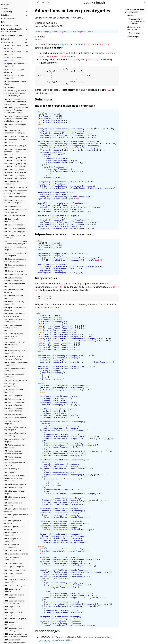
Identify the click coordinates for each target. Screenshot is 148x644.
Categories (9, 87)
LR (47, 260)
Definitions (131, 15)
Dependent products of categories (15, 248)
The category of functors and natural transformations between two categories (15, 93)
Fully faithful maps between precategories (13, 410)
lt (42, 386)
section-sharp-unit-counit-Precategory (59, 509)
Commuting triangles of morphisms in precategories (15, 171)
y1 (72, 148)
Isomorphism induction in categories (16, 510)
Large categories (12, 550)
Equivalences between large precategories (15, 315)
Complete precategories (15, 187)
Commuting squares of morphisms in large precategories (15, 152)
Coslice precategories (14, 232)
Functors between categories (13, 422)
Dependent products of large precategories (15, 260)
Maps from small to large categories (14, 596)
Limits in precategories (15, 586)
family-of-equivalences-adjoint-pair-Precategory (63, 129)
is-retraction (49, 462)
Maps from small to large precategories (14, 602)
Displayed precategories (15, 274)
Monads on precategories (11, 623)
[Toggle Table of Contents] (33, 2)
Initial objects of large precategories (14, 498)
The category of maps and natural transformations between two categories (16, 110)
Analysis (5, 39)
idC (45, 330)
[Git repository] (141, 2)
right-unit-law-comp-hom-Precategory (63, 504)
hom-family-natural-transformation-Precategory (72, 339)
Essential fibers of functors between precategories (13, 328)
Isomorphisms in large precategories (15, 534)
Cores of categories (13, 225)
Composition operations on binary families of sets (15, 192)
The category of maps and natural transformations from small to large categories (16, 119)
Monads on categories (15, 619)
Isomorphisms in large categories (15, 528)
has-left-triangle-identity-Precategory (58, 356)
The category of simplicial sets (16, 126)
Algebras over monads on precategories (15, 65)
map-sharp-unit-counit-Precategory (57, 396)
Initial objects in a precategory (13, 504)
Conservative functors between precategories (14, 201)
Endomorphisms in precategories (13, 297)
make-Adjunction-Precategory (52, 264)
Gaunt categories (12, 469)
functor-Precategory (53, 120)
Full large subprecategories (10, 385)
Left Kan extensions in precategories (14, 581)
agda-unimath (94, 2)
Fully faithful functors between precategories (14, 404)
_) (82, 434)
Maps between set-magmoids (14, 614)
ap (45, 432)
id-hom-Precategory (102, 362)
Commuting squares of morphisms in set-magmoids (15, 165)
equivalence (101, 53)
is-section (47, 424)
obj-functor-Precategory (72, 135)
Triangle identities (136, 33)
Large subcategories (14, 567)
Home (4, 8)
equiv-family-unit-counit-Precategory (59, 557)
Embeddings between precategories (14, 285)
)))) (59, 485)
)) (64, 154)
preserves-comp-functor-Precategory (64, 436)
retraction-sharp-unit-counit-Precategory (61, 521)
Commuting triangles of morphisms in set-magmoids (15, 177)
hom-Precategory (48, 135)
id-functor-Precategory (61, 330)
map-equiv (49, 154)
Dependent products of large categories (15, 254)
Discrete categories (13, 271)
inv (46, 449)
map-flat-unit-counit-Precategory (57, 409)
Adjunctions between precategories (14, 59)
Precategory (49, 116)
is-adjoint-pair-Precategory (52, 182)
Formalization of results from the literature (11, 30)
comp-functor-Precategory (61, 326)
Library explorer (8, 19)
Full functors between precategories (14, 376)
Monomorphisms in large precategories (14, 629)
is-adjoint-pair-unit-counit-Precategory (60, 617)
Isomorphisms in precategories (12, 540)
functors (79, 44)
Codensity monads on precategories (14, 141)
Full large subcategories (15, 380)
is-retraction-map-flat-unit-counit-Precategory (64, 460)
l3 (46, 114)
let (40, 326)
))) (54, 377)
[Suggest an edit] (144, 2)
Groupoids (10, 472)
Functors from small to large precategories (15, 434)
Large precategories (14, 563)
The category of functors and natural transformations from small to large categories (15, 102)
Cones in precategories (15, 197)
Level (56, 114)
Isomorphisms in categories (12, 522)
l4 (49, 114)
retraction (47, 523)
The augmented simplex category (15, 83)
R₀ (44, 347)
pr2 (89, 211)
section (46, 511)
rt (42, 388)
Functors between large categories (15, 440)
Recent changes (133, 37)
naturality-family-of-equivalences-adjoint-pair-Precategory (68, 141)
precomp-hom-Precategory (58, 434)
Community (7, 12)
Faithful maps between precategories (15, 370)
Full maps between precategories (13, 391)
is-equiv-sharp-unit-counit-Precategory (60, 534)
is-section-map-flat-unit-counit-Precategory (63, 422)
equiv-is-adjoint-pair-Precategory (55, 192)
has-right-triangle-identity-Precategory (58, 366)
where (90, 32)
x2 (45, 148)
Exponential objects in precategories (14, 352)
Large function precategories (11, 558)
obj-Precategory (53, 133)
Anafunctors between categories (14, 71)
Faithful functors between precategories (16, 364)
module (39, 32)
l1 (40, 114)
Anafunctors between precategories (14, 77)
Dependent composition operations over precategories (15, 242)
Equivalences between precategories (15, 321)
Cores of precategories (15, 228)
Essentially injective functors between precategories (13, 336)
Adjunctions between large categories (16, 47)
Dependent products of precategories (15, 266)
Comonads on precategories (11, 183)
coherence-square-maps (51, 152)
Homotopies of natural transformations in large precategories (15, 478)
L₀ (44, 343)
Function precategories (15, 418)
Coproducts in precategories (11, 220)
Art (3, 22)
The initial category (13, 488)
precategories (62, 44)
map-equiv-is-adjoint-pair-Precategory (57, 216)
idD (45, 332)
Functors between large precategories (15, 446)
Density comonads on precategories (14, 237)
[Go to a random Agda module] (48, 2)
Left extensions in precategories (13, 575)
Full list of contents (10, 25)
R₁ (44, 349)
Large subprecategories (15, 570)
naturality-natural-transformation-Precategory (70, 445)
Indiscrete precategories (15, 484)
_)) (89, 612)
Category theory (8, 42)
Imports (41, 37)
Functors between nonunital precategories (13, 452)
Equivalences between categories (15, 309)
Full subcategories (13, 396)
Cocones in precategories (16, 136)
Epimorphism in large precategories (14, 303)
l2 (43, 114)
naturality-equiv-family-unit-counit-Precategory (65, 570)
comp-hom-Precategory (55, 158)
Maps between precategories (12, 608)
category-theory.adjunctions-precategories (65, 32)
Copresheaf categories (15, 216)
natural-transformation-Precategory (61, 334)
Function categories (13, 414)
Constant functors (13, 206)
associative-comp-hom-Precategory (61, 439)
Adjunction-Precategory (49, 254)
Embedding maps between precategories (13, 279)
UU (92, 129)
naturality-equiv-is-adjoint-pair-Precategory (61, 203)
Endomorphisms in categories (13, 291)
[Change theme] (38, 2)
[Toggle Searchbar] (43, 2)
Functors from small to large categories (15, 428)
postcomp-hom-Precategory (59, 443)
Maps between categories (12, 590)
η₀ (44, 339)
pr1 (77, 199)
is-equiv (46, 536)
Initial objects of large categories (14, 492)
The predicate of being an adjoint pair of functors (137, 21)
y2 (75, 148)
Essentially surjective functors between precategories (14, 345)
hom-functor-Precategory (60, 163)
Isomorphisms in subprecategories (12, 546)
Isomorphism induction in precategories (16, 516)
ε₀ (44, 341)
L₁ (44, 345)
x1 (42, 148)
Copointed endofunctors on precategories (15, 211)
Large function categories (16, 554)
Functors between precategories (13, 458)
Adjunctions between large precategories (16, 53)
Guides (5, 15)
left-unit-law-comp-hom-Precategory (62, 456)
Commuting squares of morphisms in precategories (15, 159)
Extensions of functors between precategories (14, 358)
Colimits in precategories (16, 146)
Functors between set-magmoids (14, 464)
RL (44, 328)
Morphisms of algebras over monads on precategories (16, 635)
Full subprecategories (14, 399)
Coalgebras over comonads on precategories (15, 132)
